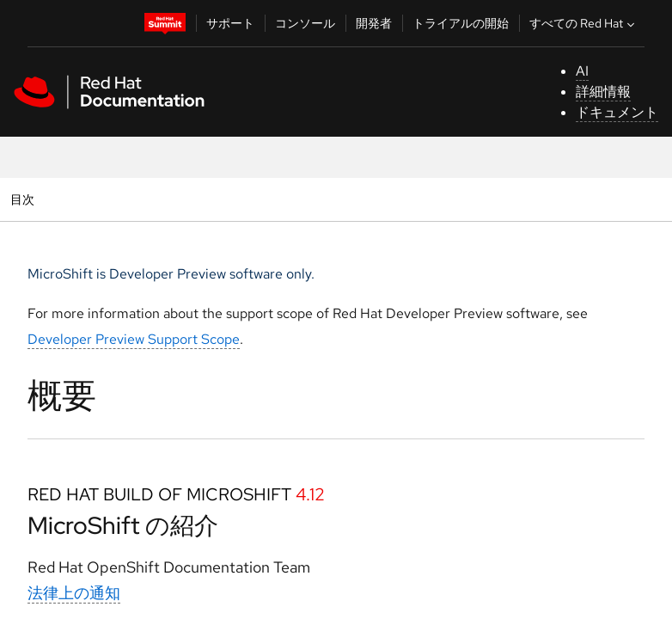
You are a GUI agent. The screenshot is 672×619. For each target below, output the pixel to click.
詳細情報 (603, 92)
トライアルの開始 (461, 23)
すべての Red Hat (584, 23)
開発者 (374, 23)
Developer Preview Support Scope (134, 339)
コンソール (305, 23)
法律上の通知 (74, 593)
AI (582, 71)
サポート (230, 23)
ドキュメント (617, 112)
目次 (24, 199)
